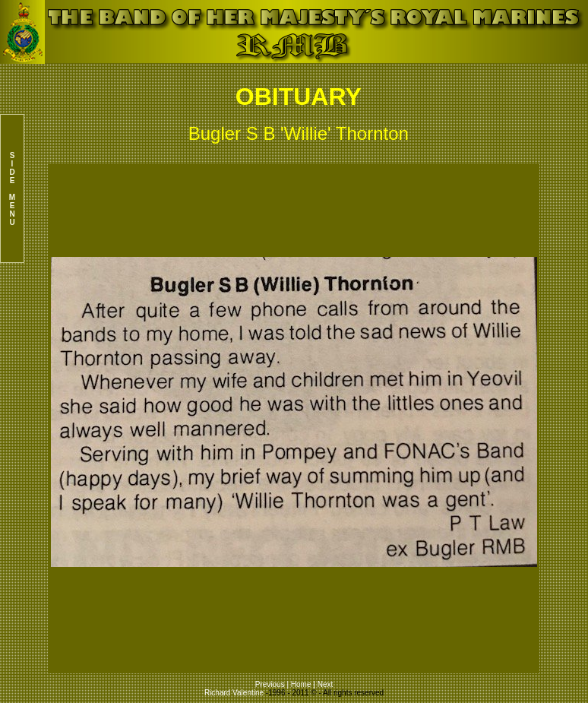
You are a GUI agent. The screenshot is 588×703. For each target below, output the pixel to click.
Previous (271, 684)
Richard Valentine (234, 693)
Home (301, 684)
